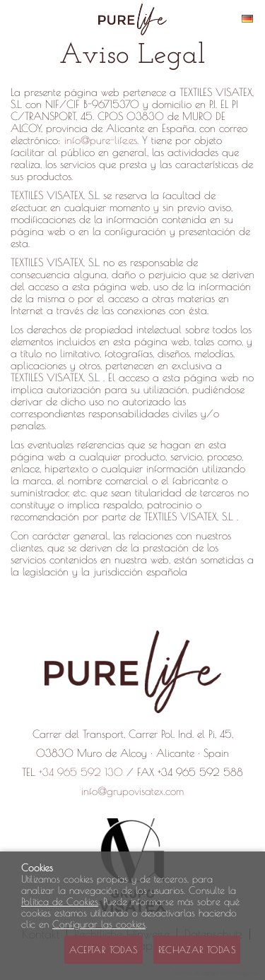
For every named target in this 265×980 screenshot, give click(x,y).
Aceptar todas (103, 950)
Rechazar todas (197, 950)
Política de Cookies (60, 902)
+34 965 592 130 (81, 772)
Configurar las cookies (99, 924)
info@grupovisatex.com (132, 791)
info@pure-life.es (101, 140)
